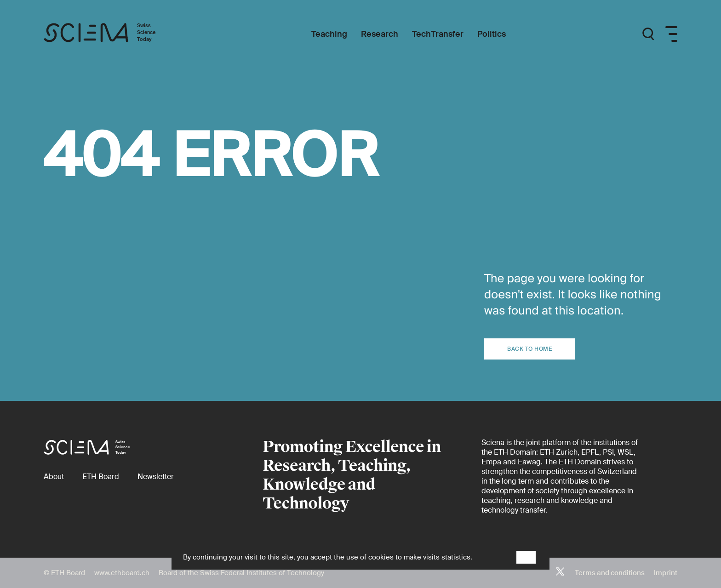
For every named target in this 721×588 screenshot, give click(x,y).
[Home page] (109, 34)
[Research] (380, 34)
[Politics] (492, 34)
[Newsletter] (156, 477)
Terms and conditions (610, 573)
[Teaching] (329, 34)
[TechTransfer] (438, 34)
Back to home (529, 349)
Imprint (666, 573)
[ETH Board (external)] (101, 477)
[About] (54, 477)
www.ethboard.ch (122, 573)
